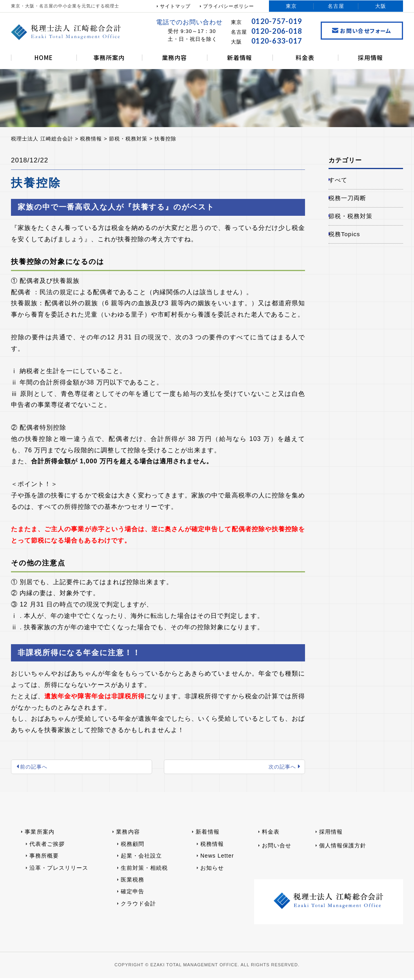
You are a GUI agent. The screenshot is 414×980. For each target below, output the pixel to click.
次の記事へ (280, 768)
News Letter (217, 858)
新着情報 (240, 57)
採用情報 (370, 57)
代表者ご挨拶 (47, 846)
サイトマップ (175, 6)
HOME (44, 57)
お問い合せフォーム (362, 31)
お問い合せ (277, 847)
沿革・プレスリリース (59, 870)
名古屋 (336, 6)
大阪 (381, 6)
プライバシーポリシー (229, 6)
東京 (291, 6)
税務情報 (212, 846)
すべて (343, 181)
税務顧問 (133, 846)
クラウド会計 (138, 905)
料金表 (305, 57)
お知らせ (212, 870)
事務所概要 (44, 858)
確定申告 (133, 894)
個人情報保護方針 (343, 847)
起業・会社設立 (141, 858)
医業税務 (133, 882)
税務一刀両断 (353, 202)
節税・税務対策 (356, 223)
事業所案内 (40, 834)
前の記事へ (36, 768)
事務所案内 (109, 57)
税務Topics (350, 244)
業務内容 (174, 57)
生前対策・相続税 (144, 870)
